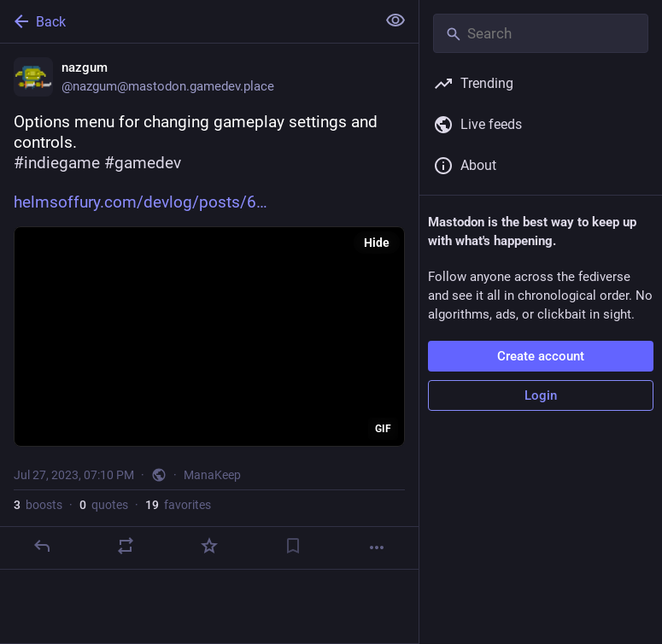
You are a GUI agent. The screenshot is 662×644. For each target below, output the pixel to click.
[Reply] (42, 546)
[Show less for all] (395, 20)
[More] (377, 547)
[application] (209, 337)
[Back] (186, 21)
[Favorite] (209, 546)
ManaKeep (212, 475)
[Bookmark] (293, 546)
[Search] (541, 33)
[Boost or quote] (126, 546)
